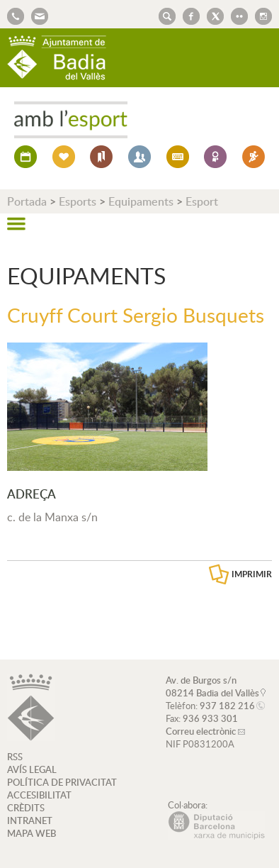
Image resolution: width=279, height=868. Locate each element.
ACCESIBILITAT (39, 795)
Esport (202, 201)
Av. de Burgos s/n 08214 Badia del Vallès (212, 686)
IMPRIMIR (252, 574)
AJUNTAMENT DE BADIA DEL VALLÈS (57, 58)
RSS (15, 757)
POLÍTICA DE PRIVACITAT (62, 782)
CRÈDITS (26, 808)
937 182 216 (227, 706)
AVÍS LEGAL (32, 769)
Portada (27, 201)
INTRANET (30, 820)
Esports (78, 201)
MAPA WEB (32, 833)
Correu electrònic (201, 731)
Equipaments (141, 201)
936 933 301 (210, 718)
